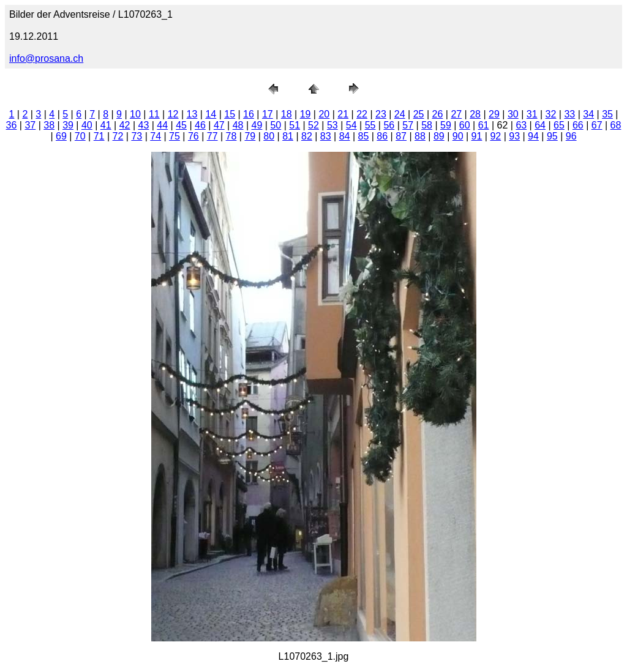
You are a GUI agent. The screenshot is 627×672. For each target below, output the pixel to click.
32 (551, 114)
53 (332, 125)
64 (540, 125)
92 (495, 136)
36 (12, 125)
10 (135, 114)
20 (324, 114)
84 (345, 136)
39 (68, 125)
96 (571, 136)
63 (521, 125)
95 (552, 136)
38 (49, 125)
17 (268, 114)
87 (401, 136)
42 (125, 125)
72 (118, 136)
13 (192, 114)
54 (351, 125)
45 (181, 125)
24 (400, 114)
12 (173, 114)
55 (370, 125)
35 (607, 114)
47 (219, 125)
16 (249, 114)
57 (408, 125)
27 (456, 114)
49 (257, 125)
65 (559, 125)
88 (420, 136)
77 (212, 136)
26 (438, 114)
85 (364, 136)
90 (458, 136)
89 (439, 136)
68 (616, 125)
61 (484, 125)
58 (427, 125)
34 (588, 114)
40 (87, 125)
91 (477, 136)
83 (326, 136)
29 (494, 114)
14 (211, 114)
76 (193, 136)
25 (419, 114)
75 (175, 136)
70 (80, 136)
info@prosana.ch (46, 58)
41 (106, 125)
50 (276, 125)
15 (230, 114)
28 (475, 114)
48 (238, 125)
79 (250, 136)
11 (154, 114)
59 (446, 125)
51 (295, 125)
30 (513, 114)
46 (200, 125)
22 (362, 114)
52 (313, 125)
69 (61, 136)
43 (144, 125)
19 (306, 114)
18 (287, 114)
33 (569, 114)
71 (99, 136)
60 (465, 125)
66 (578, 125)
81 (288, 136)
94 (533, 136)
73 (137, 136)
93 (514, 136)
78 (231, 136)
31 (532, 114)
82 (307, 136)
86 (382, 136)
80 (269, 136)
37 (30, 125)
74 (156, 136)
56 (389, 125)
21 (343, 114)
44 (162, 125)
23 (381, 114)
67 (597, 125)
